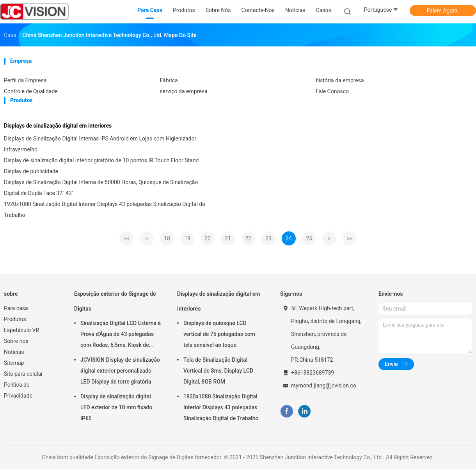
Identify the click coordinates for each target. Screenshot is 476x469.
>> (350, 238)
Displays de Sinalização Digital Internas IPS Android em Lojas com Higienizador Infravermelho (100, 144)
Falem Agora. (443, 11)
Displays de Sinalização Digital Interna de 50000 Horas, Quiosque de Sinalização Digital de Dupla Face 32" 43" (101, 188)
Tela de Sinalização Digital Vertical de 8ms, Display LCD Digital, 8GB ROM (218, 371)
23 (268, 238)
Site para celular (23, 374)
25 (309, 238)
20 (208, 238)
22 (248, 238)
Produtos (15, 319)
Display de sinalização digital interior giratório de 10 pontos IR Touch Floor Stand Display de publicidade (101, 166)
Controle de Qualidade (31, 91)
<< (126, 238)
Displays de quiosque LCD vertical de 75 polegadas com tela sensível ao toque (219, 334)
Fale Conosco (332, 91)
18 (167, 238)
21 (228, 238)
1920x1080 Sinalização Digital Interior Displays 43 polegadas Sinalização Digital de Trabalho (105, 210)
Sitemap (14, 363)
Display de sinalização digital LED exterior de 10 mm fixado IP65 (116, 407)
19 (187, 238)
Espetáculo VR (21, 330)
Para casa (16, 308)
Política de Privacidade (18, 390)
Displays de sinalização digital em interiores (58, 126)
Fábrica (169, 80)
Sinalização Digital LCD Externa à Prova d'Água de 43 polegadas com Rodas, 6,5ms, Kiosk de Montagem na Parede (121, 335)
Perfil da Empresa (25, 80)
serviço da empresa (184, 91)
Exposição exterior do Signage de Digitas (115, 301)
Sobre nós (16, 341)
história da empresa (340, 80)
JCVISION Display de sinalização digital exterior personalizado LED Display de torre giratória (120, 371)
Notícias (14, 352)
